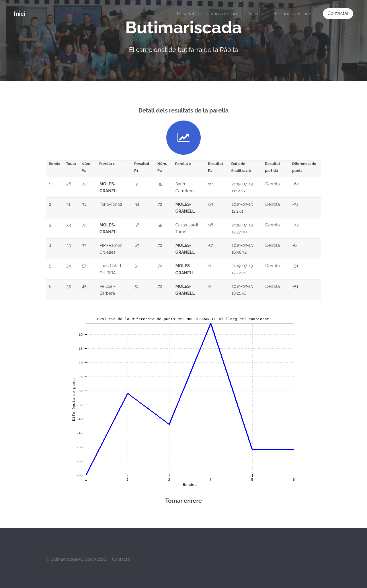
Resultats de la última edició (207, 14)
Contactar (338, 13)
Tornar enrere (183, 501)
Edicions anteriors (294, 14)
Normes (256, 14)
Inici (19, 14)
